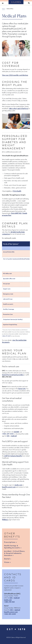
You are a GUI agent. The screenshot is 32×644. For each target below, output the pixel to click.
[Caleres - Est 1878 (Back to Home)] (16, 629)
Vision (7, 562)
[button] (16, 121)
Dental (7, 559)
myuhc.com (18, 485)
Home (3, 9)
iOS (8, 436)
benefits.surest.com (9, 487)
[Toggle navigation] (3, 3)
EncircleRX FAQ (16, 213)
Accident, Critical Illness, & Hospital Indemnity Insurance (15, 553)
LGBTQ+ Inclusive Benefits (13, 456)
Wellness (5, 520)
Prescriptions (10, 542)
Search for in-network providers (13, 375)
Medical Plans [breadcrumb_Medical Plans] (10, 9)
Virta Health (17, 191)
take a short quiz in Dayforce (19, 109)
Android (14, 436)
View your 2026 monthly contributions (15, 75)
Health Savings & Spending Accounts (12, 547)
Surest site (22, 389)
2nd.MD (16, 432)
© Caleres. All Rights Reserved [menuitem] (16, 638)
